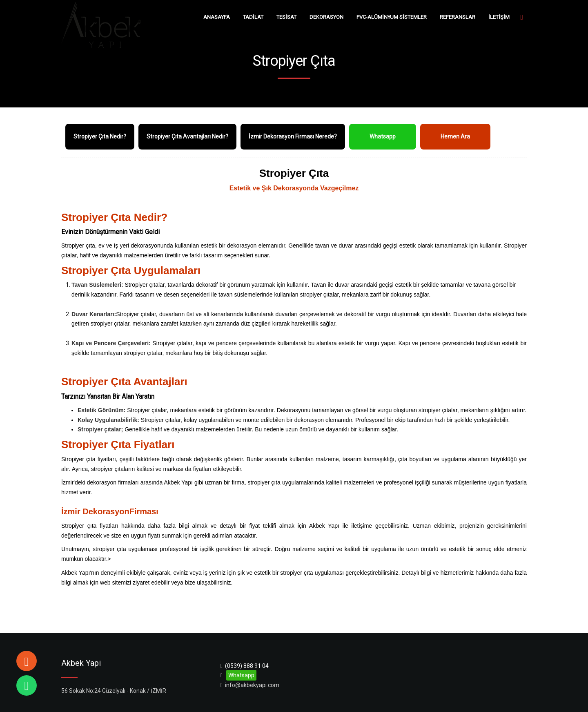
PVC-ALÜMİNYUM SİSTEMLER (392, 17)
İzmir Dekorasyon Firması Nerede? (293, 136)
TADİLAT (253, 17)
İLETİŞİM (499, 17)
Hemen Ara (455, 136)
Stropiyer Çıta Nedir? (100, 136)
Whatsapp (383, 136)
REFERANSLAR (458, 17)
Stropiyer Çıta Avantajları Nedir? (187, 136)
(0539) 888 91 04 (247, 666)
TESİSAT (286, 17)
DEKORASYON (326, 17)
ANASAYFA (217, 17)
